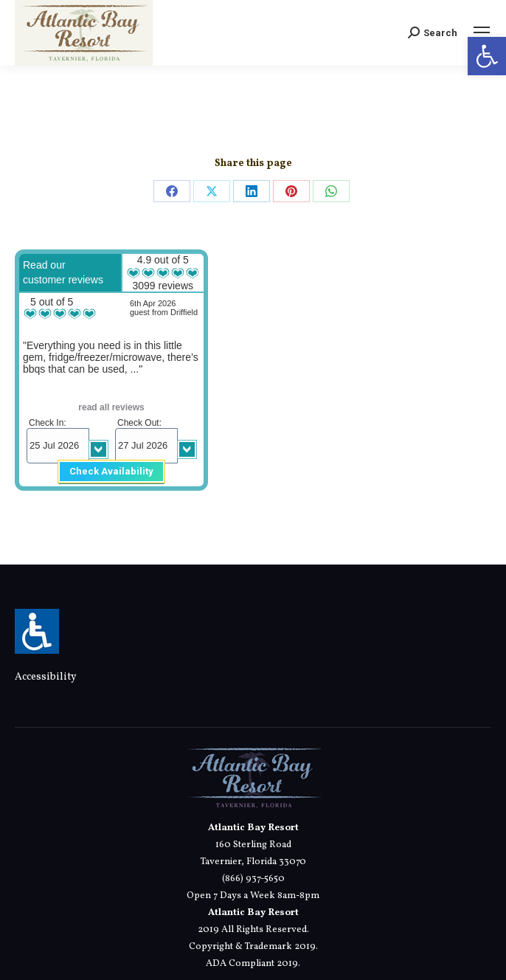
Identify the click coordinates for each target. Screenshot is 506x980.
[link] (487, 56)
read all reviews (111, 407)
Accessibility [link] (46, 677)
